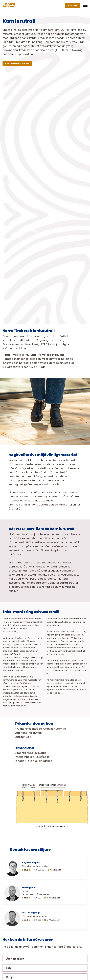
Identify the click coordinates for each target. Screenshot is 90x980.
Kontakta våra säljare (17, 64)
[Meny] (85, 5)
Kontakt (73, 5)
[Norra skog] (9, 5)
